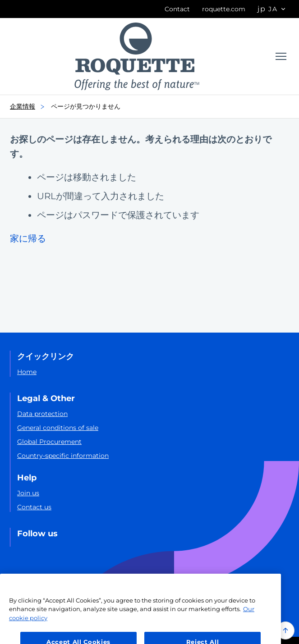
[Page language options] (272, 9)
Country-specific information (63, 456)
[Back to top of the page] (285, 630)
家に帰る (28, 238)
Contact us (34, 507)
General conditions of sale (58, 428)
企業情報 (30, 107)
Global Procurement (49, 442)
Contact (177, 9)
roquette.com (224, 9)
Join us (28, 493)
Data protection (42, 414)
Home (27, 372)
